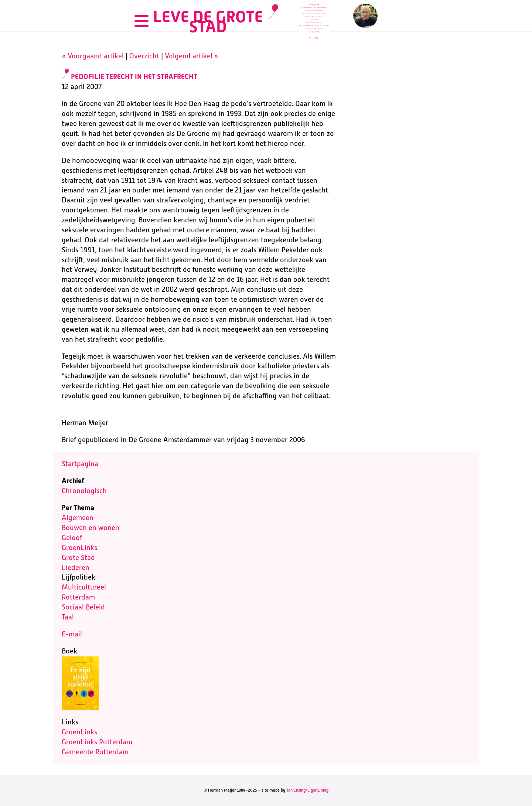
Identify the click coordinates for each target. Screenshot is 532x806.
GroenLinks (79, 548)
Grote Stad (78, 558)
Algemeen (78, 518)
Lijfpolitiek (79, 577)
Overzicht (144, 56)
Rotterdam (78, 597)
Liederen (76, 568)
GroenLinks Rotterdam (97, 742)
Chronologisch (84, 491)
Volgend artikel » (192, 56)
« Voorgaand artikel (93, 56)
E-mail (72, 634)
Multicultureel (84, 587)
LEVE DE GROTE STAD (208, 22)
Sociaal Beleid (83, 607)
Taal (68, 617)
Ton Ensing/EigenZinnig (307, 790)
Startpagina (80, 464)
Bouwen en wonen (91, 528)
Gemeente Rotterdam (95, 752)
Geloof (72, 538)
